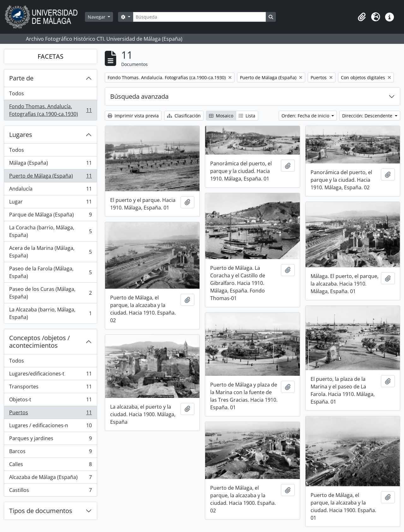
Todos (17, 93)
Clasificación (184, 116)
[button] (362, 17)
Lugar (50, 203)
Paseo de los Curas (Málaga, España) (50, 293)
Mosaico (221, 116)
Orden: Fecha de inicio (306, 116)
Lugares (21, 135)
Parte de (21, 78)
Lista (247, 116)
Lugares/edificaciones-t (50, 375)
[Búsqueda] (199, 17)
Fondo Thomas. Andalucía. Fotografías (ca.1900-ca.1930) (50, 110)
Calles (50, 466)
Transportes (50, 388)
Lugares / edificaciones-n (50, 427)
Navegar (97, 17)
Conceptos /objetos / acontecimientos (39, 342)
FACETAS (50, 56)
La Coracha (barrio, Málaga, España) (50, 231)
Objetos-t (50, 401)
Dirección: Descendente (368, 116)
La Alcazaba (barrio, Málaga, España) (50, 313)
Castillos (50, 491)
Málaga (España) (50, 164)
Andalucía (50, 190)
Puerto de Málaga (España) (50, 177)
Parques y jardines (50, 440)
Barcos (50, 453)
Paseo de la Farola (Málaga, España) (50, 272)
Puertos (50, 414)
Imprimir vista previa (133, 116)
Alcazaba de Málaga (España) (50, 479)
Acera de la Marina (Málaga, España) (50, 252)
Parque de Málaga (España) (50, 216)
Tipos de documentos (41, 511)
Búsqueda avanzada (139, 96)
